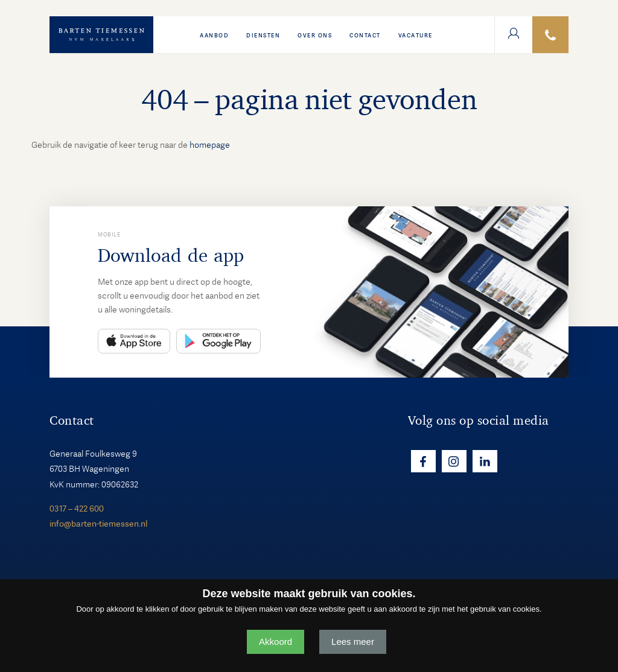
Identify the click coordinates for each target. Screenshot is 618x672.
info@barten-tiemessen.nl (98, 524)
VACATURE (416, 36)
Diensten (263, 36)
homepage (210, 145)
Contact (365, 36)
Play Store (219, 341)
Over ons (315, 36)
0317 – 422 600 (77, 509)
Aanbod (214, 36)
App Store (134, 341)
